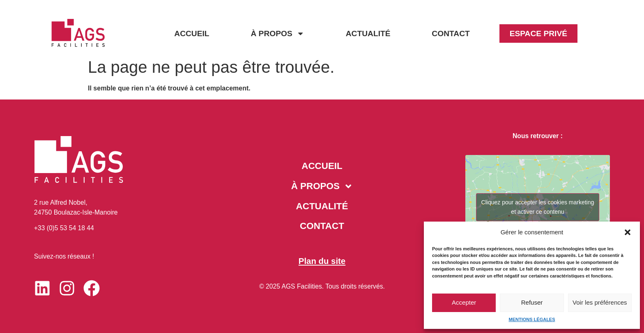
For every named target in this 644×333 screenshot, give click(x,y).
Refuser (532, 302)
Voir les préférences (600, 302)
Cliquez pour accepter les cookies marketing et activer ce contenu (538, 207)
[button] (628, 232)
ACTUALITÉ (368, 34)
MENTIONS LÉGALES (532, 319)
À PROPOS (277, 34)
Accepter (464, 302)
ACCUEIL (192, 34)
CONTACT (451, 34)
